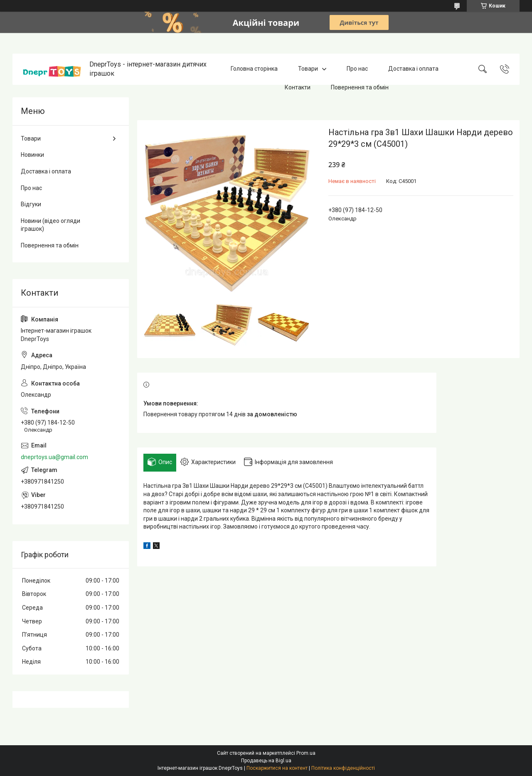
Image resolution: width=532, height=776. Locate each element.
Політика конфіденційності (343, 768)
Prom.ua (306, 753)
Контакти (298, 87)
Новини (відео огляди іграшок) (50, 225)
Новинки (32, 155)
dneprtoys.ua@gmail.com (54, 457)
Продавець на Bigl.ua (266, 761)
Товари (308, 69)
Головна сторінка (254, 69)
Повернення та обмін (360, 87)
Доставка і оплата (413, 69)
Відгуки (31, 204)
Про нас (357, 69)
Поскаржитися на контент (277, 768)
